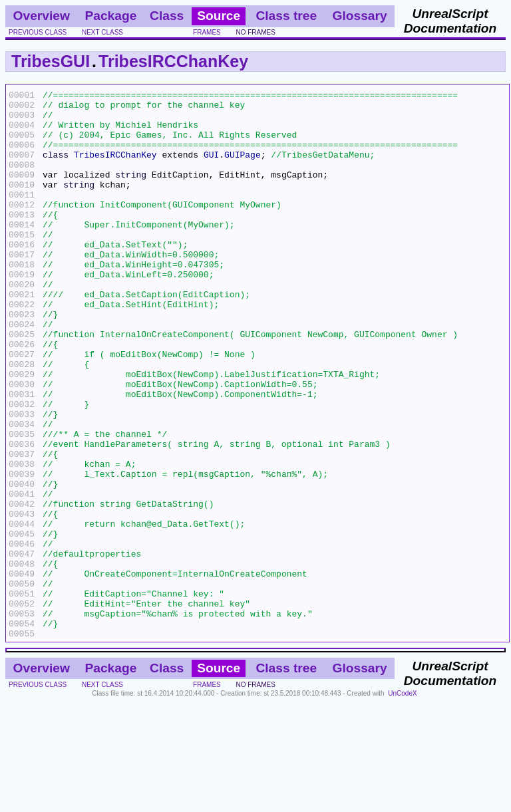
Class (167, 16)
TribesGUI (51, 61)
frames (207, 32)
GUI (211, 168)
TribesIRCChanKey (173, 61)
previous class (38, 32)
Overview (42, 16)
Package (110, 16)
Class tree (286, 16)
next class (102, 32)
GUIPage (243, 168)
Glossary (360, 16)
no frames (255, 32)
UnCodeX (402, 803)
